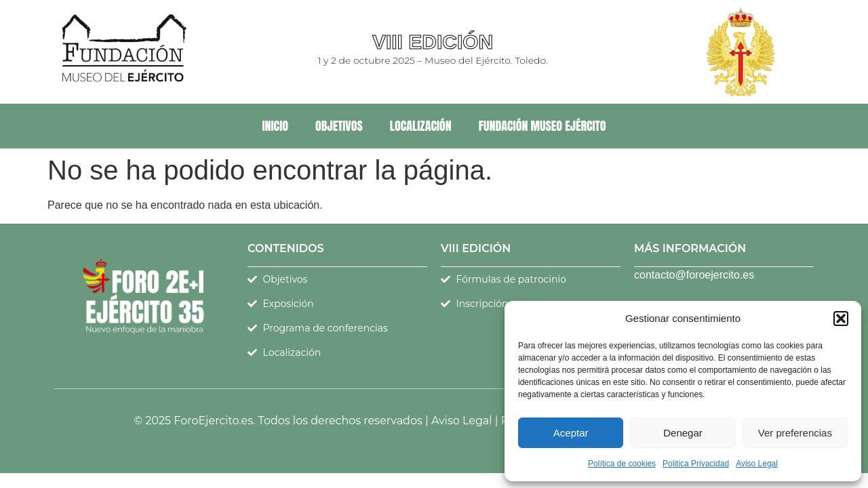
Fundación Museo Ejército (542, 126)
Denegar (683, 433)
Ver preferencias (795, 433)
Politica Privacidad (696, 464)
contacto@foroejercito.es (694, 275)
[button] (841, 319)
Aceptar (571, 433)
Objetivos (339, 126)
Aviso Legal (757, 464)
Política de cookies (622, 464)
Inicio (275, 126)
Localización (421, 126)
